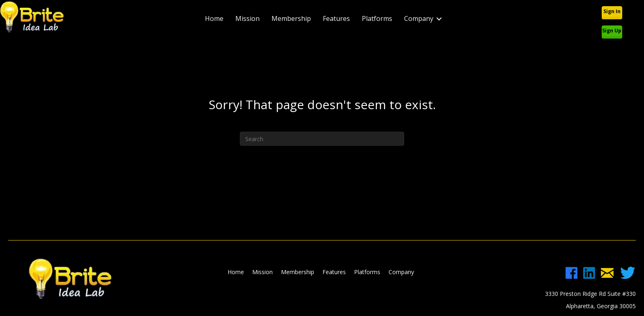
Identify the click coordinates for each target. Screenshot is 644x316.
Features (336, 18)
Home (214, 18)
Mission (247, 18)
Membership (291, 18)
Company (419, 18)
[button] (612, 11)
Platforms (377, 18)
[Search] (322, 139)
